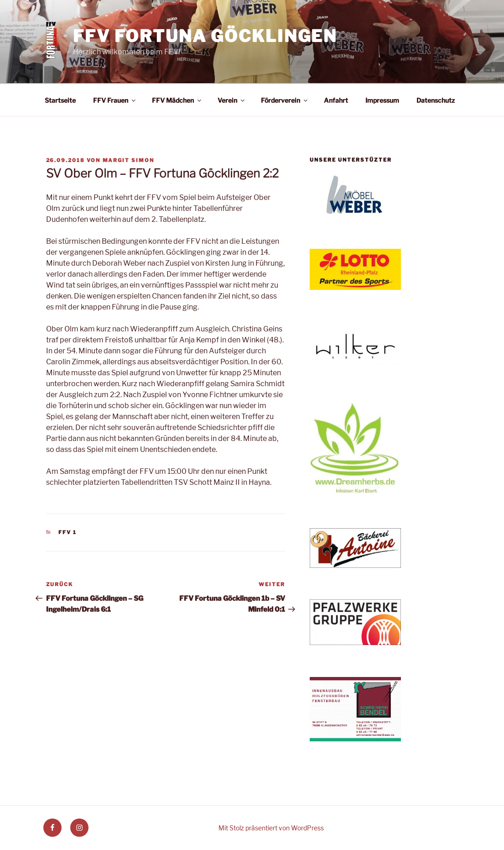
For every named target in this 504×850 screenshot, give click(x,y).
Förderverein (285, 100)
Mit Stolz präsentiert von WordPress (271, 828)
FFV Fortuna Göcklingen (205, 36)
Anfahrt (336, 100)
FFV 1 (68, 532)
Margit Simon (129, 160)
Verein (232, 100)
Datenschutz (436, 100)
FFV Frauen (115, 100)
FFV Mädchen (177, 100)
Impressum (382, 100)
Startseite (60, 100)
